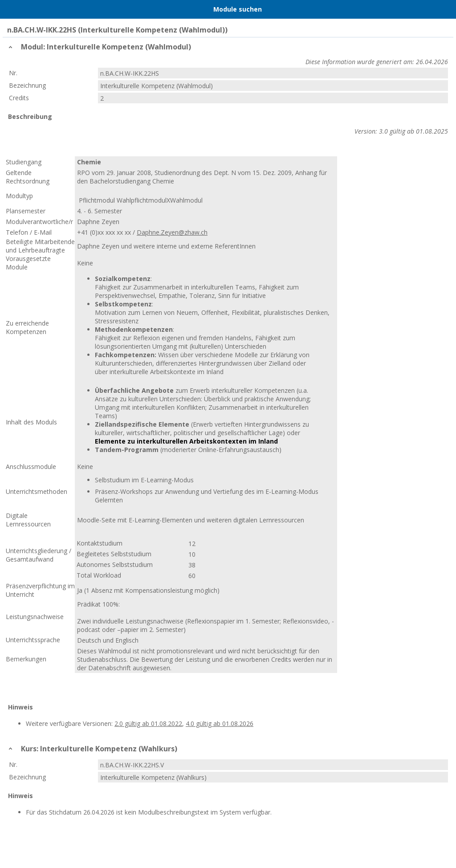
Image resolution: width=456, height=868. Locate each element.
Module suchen (238, 9)
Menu (11, 9)
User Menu (445, 9)
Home (30, 9)
